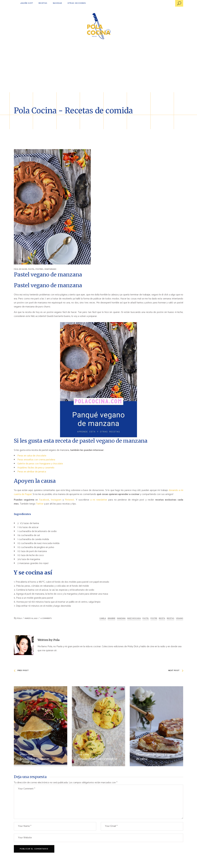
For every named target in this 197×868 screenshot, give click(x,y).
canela (103, 618)
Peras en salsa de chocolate (32, 456)
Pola (19, 618)
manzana (121, 618)
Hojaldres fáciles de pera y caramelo (36, 468)
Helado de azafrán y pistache (98, 759)
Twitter (40, 504)
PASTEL (31, 269)
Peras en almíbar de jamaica (32, 472)
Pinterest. (70, 500)
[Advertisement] (98, 69)
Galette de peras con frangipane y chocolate (40, 464)
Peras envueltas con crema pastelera (36, 460)
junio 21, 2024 (142, 750)
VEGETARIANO (50, 269)
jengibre (112, 618)
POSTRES (39, 269)
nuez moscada (134, 618)
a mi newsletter (99, 500)
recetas (171, 618)
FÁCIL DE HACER (20, 269)
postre (154, 618)
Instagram (56, 500)
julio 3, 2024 (83, 755)
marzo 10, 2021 (31, 618)
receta (162, 618)
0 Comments (46, 618)
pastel (146, 618)
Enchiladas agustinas (35, 759)
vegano (180, 618)
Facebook (44, 500)
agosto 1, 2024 (27, 755)
